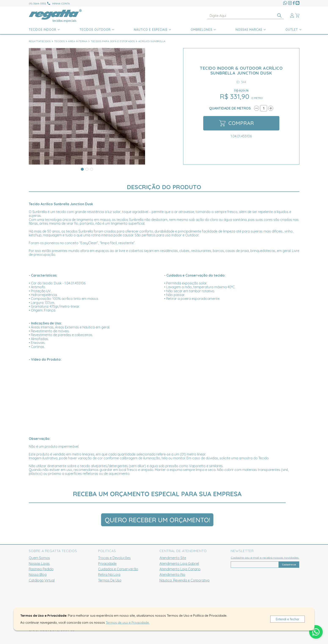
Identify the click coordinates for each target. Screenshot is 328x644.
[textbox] (246, 16)
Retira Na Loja (109, 575)
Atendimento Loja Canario (180, 569)
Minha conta (61, 3)
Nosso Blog (38, 575)
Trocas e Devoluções (114, 558)
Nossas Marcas (249, 30)
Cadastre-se (289, 565)
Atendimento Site (173, 558)
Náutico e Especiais (151, 30)
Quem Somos (39, 558)
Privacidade (107, 564)
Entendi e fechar (288, 619)
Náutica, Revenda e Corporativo (185, 580)
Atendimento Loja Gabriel (179, 564)
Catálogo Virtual (42, 580)
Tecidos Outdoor (95, 30)
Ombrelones (202, 30)
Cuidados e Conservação (118, 569)
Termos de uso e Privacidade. (128, 623)
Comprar (237, 123)
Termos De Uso (110, 580)
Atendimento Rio (172, 575)
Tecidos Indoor (43, 30)
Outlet (292, 30)
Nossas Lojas (39, 564)
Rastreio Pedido (41, 569)
